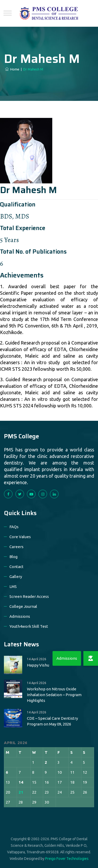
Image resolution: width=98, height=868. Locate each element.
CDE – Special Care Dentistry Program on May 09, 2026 (52, 721)
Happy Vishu (38, 665)
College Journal (23, 606)
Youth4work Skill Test (29, 626)
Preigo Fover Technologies (67, 859)
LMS (13, 586)
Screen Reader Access (29, 596)
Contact (16, 567)
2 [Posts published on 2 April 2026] (46, 762)
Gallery (16, 577)
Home (12, 69)
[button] (91, 658)
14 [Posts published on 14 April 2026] (21, 782)
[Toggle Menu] (8, 13)
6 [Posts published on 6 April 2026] (7, 772)
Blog (13, 557)
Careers (16, 547)
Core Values (20, 537)
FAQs (14, 527)
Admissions (20, 616)
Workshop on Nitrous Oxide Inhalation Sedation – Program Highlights (54, 695)
